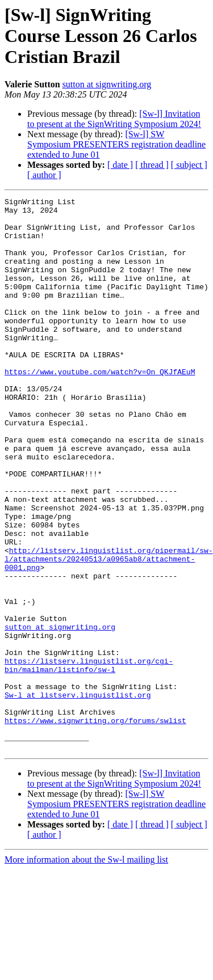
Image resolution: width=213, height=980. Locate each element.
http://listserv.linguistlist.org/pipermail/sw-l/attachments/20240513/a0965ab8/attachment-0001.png (109, 632)
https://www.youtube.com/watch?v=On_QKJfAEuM (100, 407)
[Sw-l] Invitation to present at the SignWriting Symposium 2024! (114, 119)
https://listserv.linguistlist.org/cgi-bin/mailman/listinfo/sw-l (89, 759)
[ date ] (120, 165)
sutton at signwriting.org (107, 84)
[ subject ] (189, 165)
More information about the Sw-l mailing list (86, 970)
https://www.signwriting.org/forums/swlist (95, 826)
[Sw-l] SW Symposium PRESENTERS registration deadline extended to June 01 (116, 144)
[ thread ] (152, 165)
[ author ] (44, 175)
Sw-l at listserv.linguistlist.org (78, 795)
